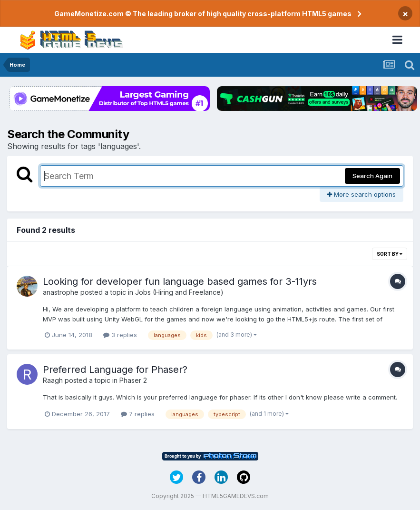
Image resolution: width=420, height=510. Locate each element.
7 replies (138, 414)
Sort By (390, 254)
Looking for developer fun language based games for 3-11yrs (180, 281)
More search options (361, 194)
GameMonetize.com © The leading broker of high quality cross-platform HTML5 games (203, 14)
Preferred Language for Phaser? (115, 370)
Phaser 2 (133, 380)
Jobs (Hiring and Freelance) (179, 292)
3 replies (120, 335)
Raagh (53, 380)
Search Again (372, 176)
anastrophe (61, 292)
